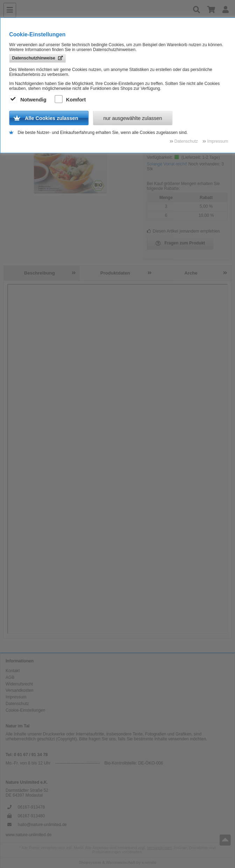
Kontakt (13, 671)
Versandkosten (19, 690)
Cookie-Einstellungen (25, 710)
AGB (10, 677)
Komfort (71, 100)
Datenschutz (17, 704)
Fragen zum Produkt (180, 243)
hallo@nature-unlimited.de (42, 825)
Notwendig (29, 100)
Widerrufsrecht (19, 684)
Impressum (16, 697)
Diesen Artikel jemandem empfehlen (183, 231)
